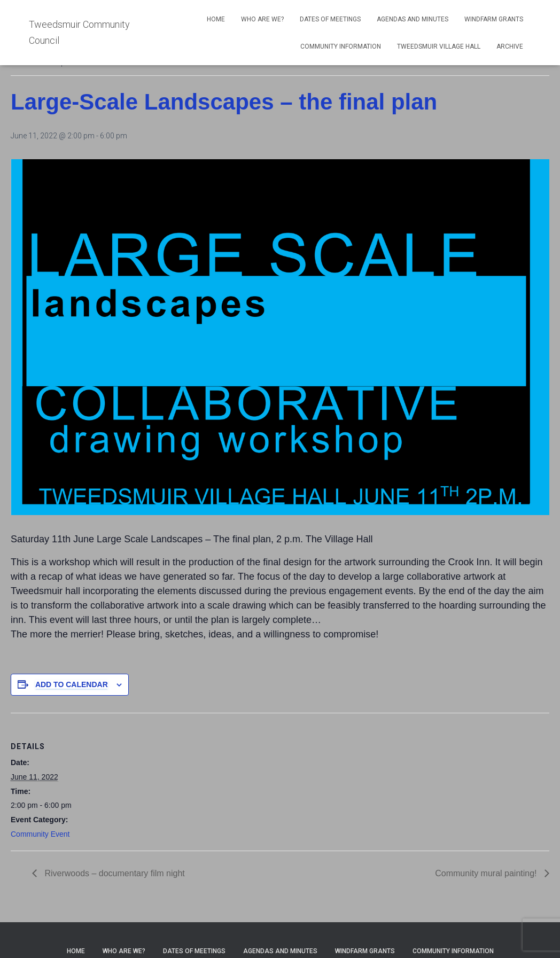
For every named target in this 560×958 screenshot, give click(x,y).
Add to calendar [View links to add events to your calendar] (72, 684)
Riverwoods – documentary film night (114, 873)
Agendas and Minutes (413, 19)
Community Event (40, 834)
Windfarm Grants (494, 19)
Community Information (341, 46)
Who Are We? (262, 19)
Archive (510, 46)
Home (216, 19)
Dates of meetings (330, 19)
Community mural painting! (487, 873)
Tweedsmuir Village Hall (439, 46)
